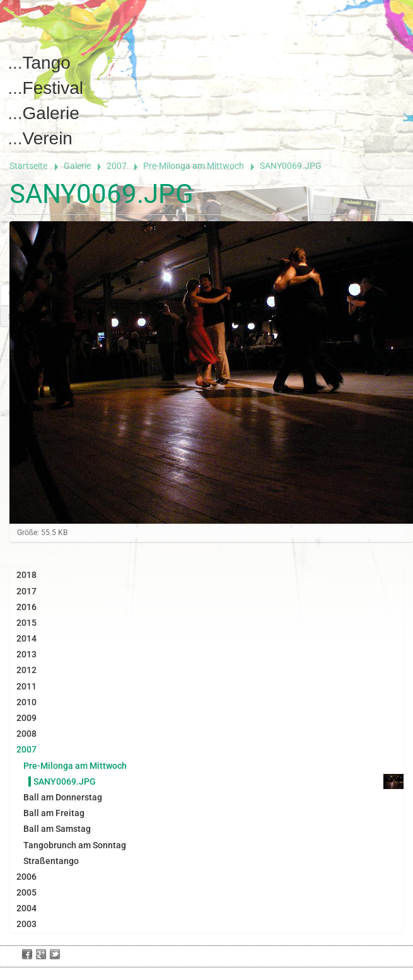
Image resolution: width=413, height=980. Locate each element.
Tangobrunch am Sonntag (75, 845)
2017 (26, 591)
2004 (26, 908)
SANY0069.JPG (65, 781)
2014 (26, 638)
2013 (26, 654)
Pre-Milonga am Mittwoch (194, 166)
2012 (26, 670)
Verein (48, 138)
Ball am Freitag (54, 813)
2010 (26, 702)
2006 (26, 877)
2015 (26, 623)
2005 (26, 892)
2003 (26, 924)
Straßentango (51, 861)
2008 (26, 734)
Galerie (51, 113)
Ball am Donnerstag (63, 797)
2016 (26, 607)
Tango (47, 63)
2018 (26, 575)
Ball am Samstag (57, 829)
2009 (26, 718)
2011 (26, 686)
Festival (53, 88)
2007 (117, 166)
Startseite (28, 166)
